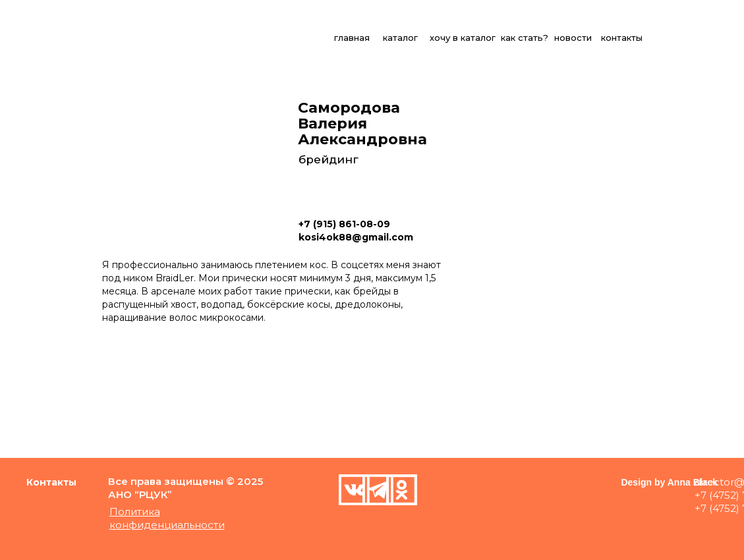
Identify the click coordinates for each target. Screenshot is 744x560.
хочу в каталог (463, 38)
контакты (622, 38)
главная (352, 38)
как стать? (525, 38)
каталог (400, 38)
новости (573, 38)
